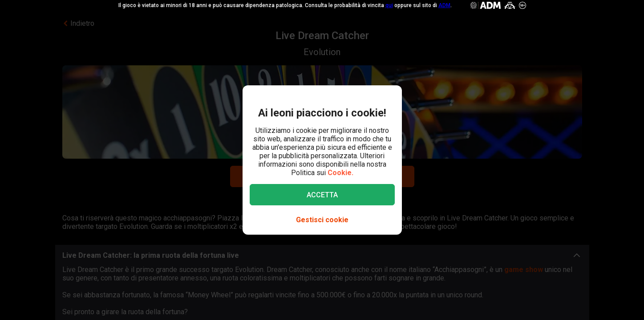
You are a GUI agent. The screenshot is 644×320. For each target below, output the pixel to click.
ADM (444, 5)
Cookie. (340, 173)
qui (389, 5)
